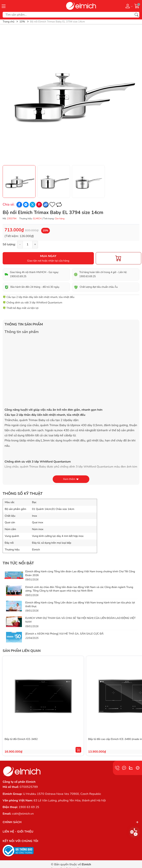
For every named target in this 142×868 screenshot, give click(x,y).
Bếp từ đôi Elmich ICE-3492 (21, 739)
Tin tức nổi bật (18, 563)
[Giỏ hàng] (137, 6)
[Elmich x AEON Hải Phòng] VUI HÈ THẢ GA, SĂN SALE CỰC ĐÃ (64, 634)
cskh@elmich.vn (23, 814)
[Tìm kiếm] (137, 15)
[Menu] (4, 6)
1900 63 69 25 (29, 807)
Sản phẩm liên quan (22, 651)
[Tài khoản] (128, 6)
